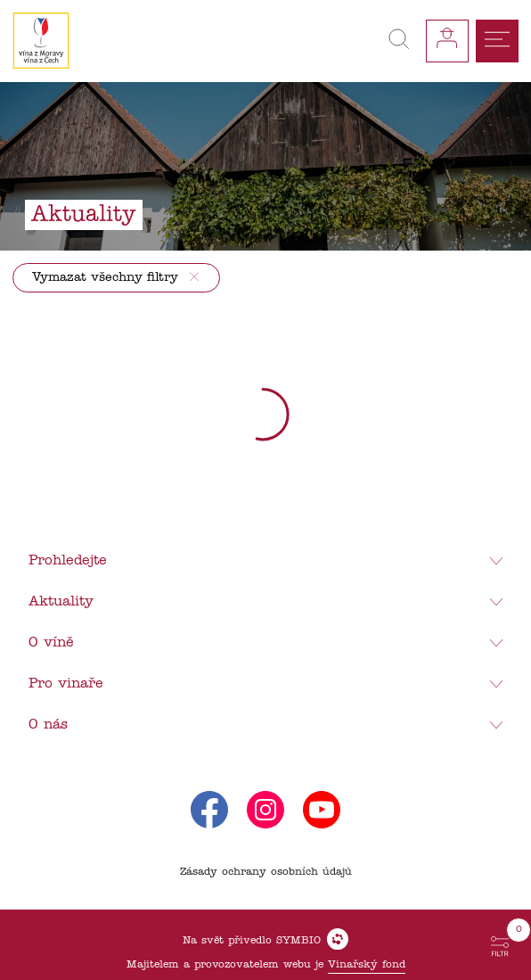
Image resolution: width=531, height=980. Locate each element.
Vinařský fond (367, 965)
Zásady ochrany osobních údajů (266, 872)
